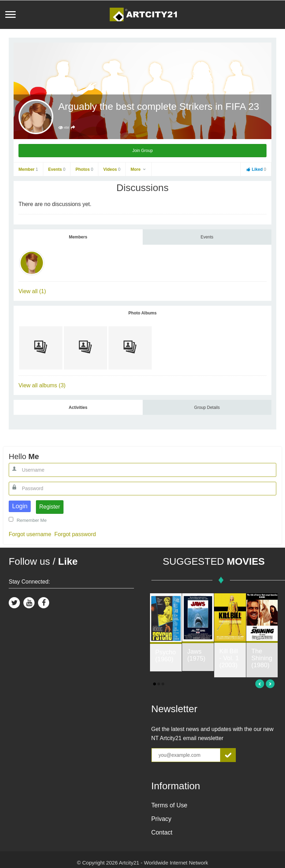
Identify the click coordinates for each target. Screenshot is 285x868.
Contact (162, 832)
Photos (84, 169)
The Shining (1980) (262, 658)
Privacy (162, 819)
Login (20, 506)
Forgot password (75, 534)
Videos (112, 169)
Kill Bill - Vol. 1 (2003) (229, 658)
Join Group (142, 151)
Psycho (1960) (166, 656)
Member (28, 169)
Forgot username (30, 534)
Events (57, 169)
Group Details (207, 408)
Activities (78, 408)
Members (78, 237)
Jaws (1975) (196, 655)
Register (50, 507)
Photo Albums (142, 313)
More (138, 169)
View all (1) (32, 291)
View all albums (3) (42, 385)
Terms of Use (170, 805)
